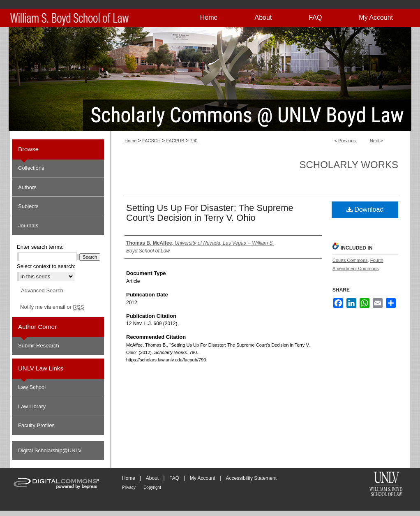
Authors (27, 187)
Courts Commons (350, 260)
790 (194, 141)
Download (365, 209)
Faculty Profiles (36, 425)
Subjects (28, 206)
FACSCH (151, 141)
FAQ (174, 478)
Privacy (129, 487)
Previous (347, 141)
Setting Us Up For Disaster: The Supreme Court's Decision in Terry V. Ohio (210, 213)
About (152, 478)
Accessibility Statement (251, 478)
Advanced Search (42, 290)
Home (130, 141)
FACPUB (175, 141)
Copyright (152, 487)
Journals (28, 226)
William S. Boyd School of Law (386, 485)
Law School (32, 387)
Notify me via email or (52, 307)
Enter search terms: (40, 247)
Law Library (32, 406)
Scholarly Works (349, 165)
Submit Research (39, 346)
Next (375, 141)
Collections (31, 168)
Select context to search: (46, 266)
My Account (203, 478)
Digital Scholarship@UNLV (50, 450)
